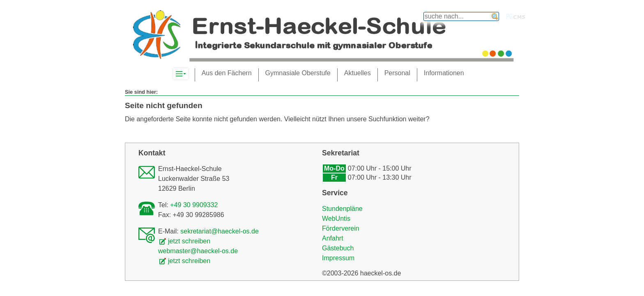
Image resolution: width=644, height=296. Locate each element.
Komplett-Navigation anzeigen (188, 74)
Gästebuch (338, 248)
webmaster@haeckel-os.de (198, 251)
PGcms (516, 16)
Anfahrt (333, 238)
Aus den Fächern (227, 73)
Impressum (338, 258)
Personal (397, 73)
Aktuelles (358, 73)
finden (495, 16)
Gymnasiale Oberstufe (298, 73)
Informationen (444, 73)
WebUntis (336, 219)
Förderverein (341, 228)
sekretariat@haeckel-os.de (220, 231)
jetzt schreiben (189, 241)
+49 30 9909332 (194, 205)
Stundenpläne (342, 209)
